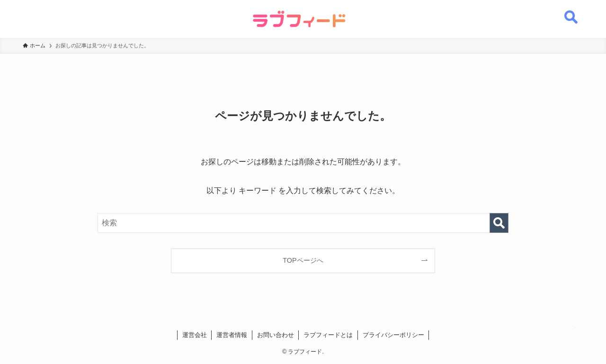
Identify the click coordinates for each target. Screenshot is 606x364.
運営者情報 (232, 335)
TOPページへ (303, 260)
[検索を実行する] (499, 223)
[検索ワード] (303, 223)
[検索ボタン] (571, 12)
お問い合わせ (276, 335)
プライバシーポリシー (393, 335)
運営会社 (195, 335)
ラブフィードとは (328, 335)
